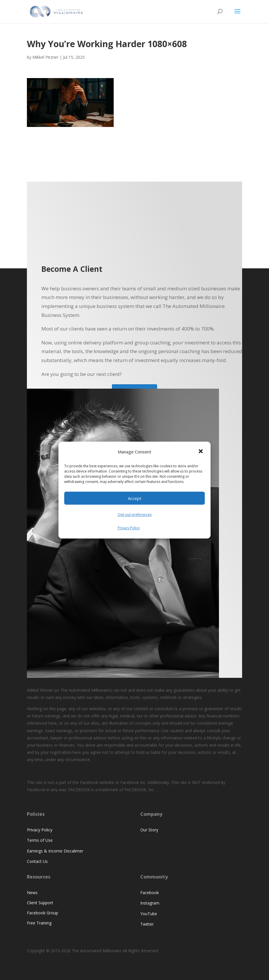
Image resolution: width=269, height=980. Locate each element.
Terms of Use (40, 840)
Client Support (40, 903)
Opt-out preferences (135, 515)
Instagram (150, 903)
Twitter (147, 924)
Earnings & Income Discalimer (55, 851)
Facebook (150, 893)
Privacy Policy (129, 528)
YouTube (149, 914)
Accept (135, 498)
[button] (201, 452)
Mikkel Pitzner (45, 57)
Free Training (39, 923)
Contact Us (37, 861)
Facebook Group (43, 913)
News (32, 893)
